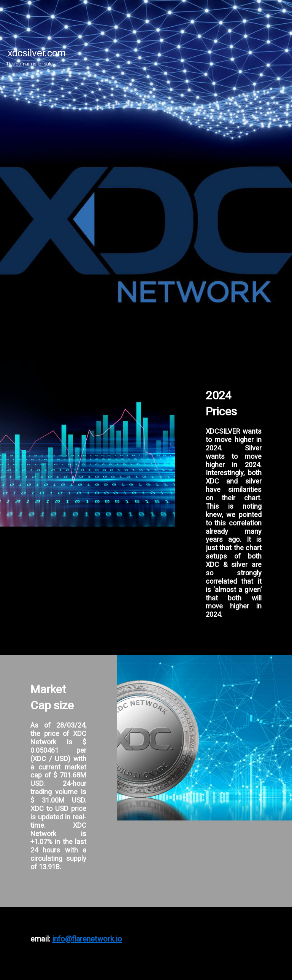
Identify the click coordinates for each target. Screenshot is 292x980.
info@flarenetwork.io (87, 939)
